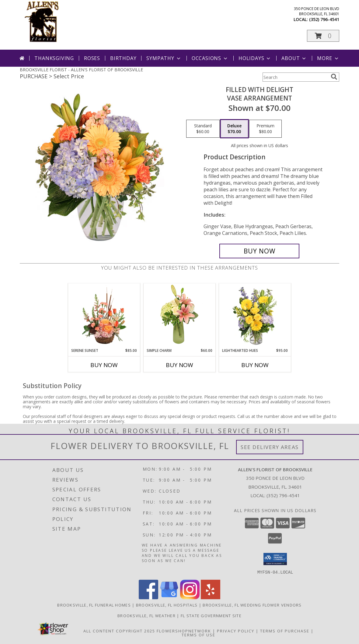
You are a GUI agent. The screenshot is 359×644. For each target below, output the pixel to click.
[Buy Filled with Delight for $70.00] (259, 251)
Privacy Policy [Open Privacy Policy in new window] (236, 631)
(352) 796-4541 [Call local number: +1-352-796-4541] (324, 19)
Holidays (255, 58)
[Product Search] (295, 77)
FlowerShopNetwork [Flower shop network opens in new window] (184, 631)
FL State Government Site (211, 615)
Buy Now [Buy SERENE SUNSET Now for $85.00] (104, 365)
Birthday (123, 58)
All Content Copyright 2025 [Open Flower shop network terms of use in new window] (119, 631)
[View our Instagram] (190, 597)
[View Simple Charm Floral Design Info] (179, 316)
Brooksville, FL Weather (146, 615)
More (328, 58)
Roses (92, 58)
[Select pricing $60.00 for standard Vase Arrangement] (203, 129)
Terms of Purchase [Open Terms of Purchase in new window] (285, 631)
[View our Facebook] (148, 597)
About (294, 58)
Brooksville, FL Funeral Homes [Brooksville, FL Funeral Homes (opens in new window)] (94, 605)
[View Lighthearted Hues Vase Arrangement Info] (255, 316)
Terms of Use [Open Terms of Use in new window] (199, 635)
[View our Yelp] (211, 597)
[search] (334, 77)
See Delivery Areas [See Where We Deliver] (270, 447)
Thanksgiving (54, 58)
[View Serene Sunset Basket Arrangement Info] (104, 316)
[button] (323, 36)
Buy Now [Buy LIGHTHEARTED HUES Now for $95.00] (255, 365)
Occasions (210, 58)
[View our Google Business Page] (169, 597)
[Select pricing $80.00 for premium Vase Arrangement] (265, 129)
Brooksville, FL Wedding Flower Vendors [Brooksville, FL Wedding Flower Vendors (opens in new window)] (252, 605)
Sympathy (164, 58)
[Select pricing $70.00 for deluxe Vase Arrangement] (234, 129)
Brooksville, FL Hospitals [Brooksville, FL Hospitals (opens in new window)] (167, 605)
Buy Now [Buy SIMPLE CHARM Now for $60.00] (179, 365)
